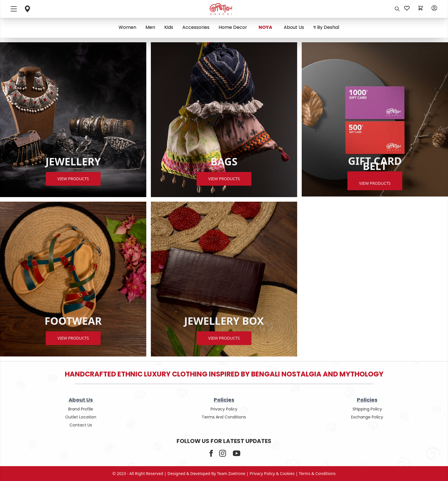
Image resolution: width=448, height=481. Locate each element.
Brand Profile (81, 409)
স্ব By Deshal (326, 27)
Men (150, 27)
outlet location (81, 417)
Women (127, 27)
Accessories (196, 27)
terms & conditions (317, 473)
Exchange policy (367, 417)
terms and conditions (224, 417)
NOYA (265, 27)
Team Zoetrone (231, 473)
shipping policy (367, 409)
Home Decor (233, 27)
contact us (81, 425)
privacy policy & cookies (272, 473)
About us (294, 27)
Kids (169, 27)
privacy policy (224, 409)
